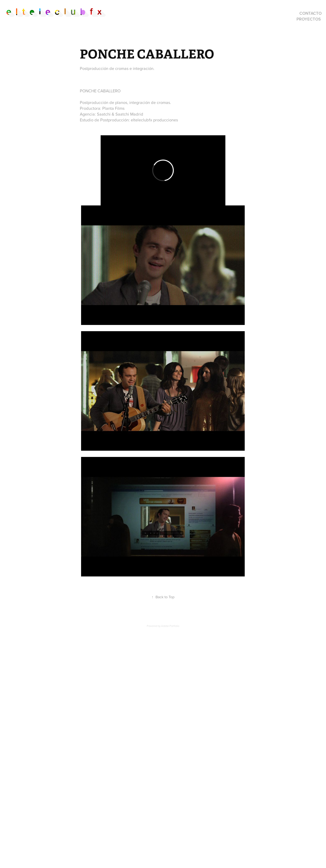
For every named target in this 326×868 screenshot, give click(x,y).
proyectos (309, 19)
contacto (311, 13)
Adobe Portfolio (170, 626)
